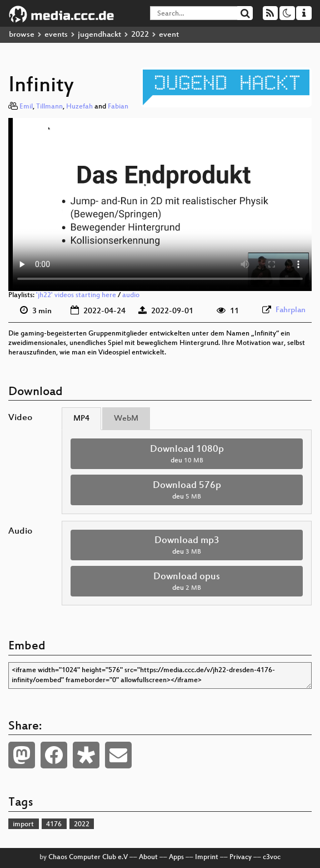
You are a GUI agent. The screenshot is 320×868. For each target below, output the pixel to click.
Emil (26, 107)
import (23, 825)
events (56, 35)
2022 (140, 35)
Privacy (241, 857)
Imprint (207, 857)
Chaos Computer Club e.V (88, 857)
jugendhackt (99, 35)
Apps (176, 857)
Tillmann (49, 107)
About (148, 857)
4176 (54, 825)
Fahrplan (291, 310)
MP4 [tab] (81, 419)
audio (131, 295)
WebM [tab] (126, 419)
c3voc (272, 857)
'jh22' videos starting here (76, 295)
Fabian (118, 107)
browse (22, 35)
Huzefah (79, 107)
